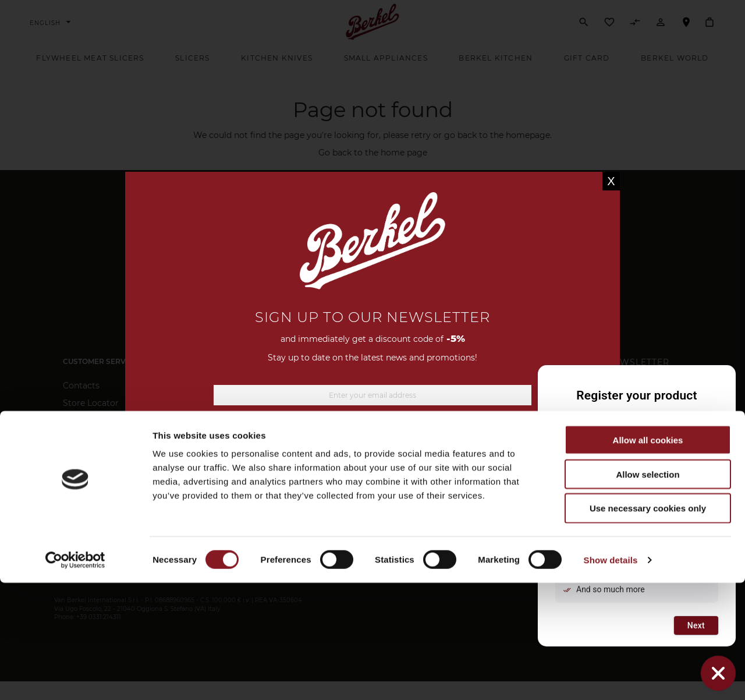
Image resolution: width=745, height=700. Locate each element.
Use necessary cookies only (648, 626)
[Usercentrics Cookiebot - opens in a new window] (75, 677)
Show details (611, 677)
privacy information (456, 448)
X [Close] (611, 181)
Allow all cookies (648, 557)
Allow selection (648, 591)
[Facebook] (357, 490)
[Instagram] (385, 490)
